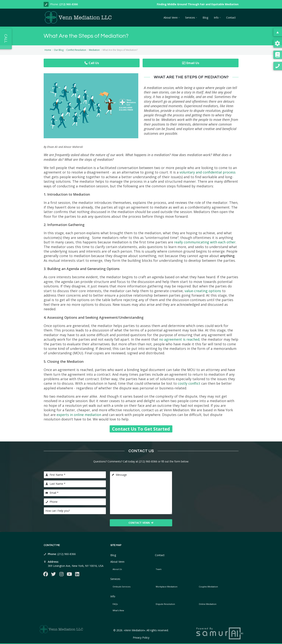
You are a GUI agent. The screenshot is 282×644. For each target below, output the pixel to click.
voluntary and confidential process (208, 172)
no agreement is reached (179, 339)
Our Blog (59, 50)
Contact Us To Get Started (141, 429)
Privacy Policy (141, 638)
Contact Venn (141, 523)
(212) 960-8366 (68, 4)
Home (48, 50)
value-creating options (203, 291)
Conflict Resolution (76, 50)
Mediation (94, 50)
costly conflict (189, 383)
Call (6, 39)
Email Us (191, 63)
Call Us (92, 63)
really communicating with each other (205, 242)
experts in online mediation (79, 415)
